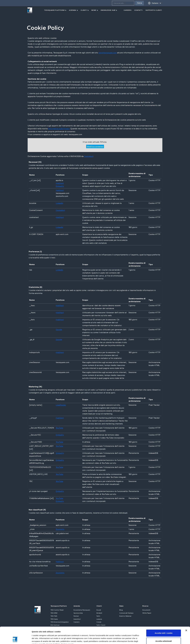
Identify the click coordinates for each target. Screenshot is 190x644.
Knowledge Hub (108, 10)
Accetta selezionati (164, 625)
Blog (121, 610)
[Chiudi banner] (186, 615)
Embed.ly (60, 186)
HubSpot (60, 183)
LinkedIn (59, 203)
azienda (73, 10)
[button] (155, 3)
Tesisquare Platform (59, 606)
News (121, 606)
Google (59, 330)
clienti (84, 10)
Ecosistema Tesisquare (82, 610)
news (94, 10)
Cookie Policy (74, 631)
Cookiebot (89, 156)
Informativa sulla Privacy (59, 129)
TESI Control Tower (57, 610)
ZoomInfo (60, 529)
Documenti (146, 610)
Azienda (77, 606)
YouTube (59, 428)
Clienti (99, 606)
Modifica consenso (95, 146)
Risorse (145, 606)
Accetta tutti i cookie (164, 617)
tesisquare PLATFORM (54, 10)
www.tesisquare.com (108, 53)
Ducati (99, 610)
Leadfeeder (61, 405)
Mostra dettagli (127, 639)
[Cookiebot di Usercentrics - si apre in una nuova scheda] (16, 639)
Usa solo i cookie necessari (164, 633)
